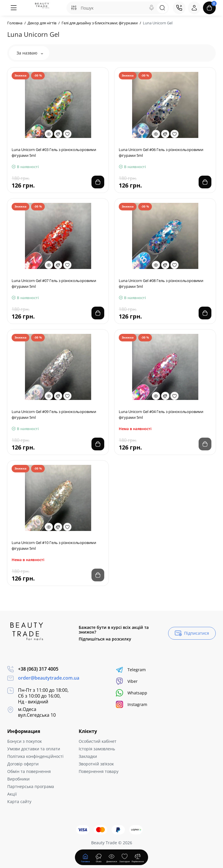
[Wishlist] (67, 134)
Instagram (132, 704)
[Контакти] (179, 8)
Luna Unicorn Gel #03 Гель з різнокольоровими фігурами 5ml (54, 152)
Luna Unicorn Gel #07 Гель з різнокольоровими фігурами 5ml (54, 283)
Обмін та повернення (29, 771)
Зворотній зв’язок (96, 764)
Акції (12, 794)
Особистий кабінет (98, 741)
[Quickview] (49, 134)
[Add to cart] (98, 182)
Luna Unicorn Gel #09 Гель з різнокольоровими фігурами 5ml (54, 414)
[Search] (152, 8)
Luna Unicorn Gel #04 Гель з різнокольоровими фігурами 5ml (161, 414)
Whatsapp (132, 693)
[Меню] (14, 8)
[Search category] (74, 8)
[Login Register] (194, 8)
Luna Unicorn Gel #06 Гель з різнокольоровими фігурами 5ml (161, 152)
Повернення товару (99, 771)
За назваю (30, 53)
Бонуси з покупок (25, 741)
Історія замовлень (97, 749)
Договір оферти (23, 764)
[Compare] (58, 134)
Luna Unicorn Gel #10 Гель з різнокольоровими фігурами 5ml (54, 545)
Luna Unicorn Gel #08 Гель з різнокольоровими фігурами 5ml (161, 283)
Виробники (18, 779)
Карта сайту (19, 801)
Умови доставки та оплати (34, 749)
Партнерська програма (31, 786)
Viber (127, 681)
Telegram (131, 670)
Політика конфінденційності (35, 756)
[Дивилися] (98, 857)
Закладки (88, 756)
